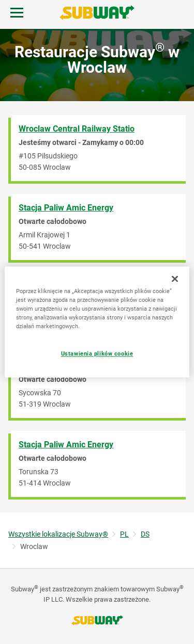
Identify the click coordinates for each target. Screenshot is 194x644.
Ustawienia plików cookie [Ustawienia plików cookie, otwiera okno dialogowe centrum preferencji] (97, 354)
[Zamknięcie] (175, 279)
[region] (97, 322)
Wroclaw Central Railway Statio (77, 129)
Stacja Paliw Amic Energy (66, 208)
